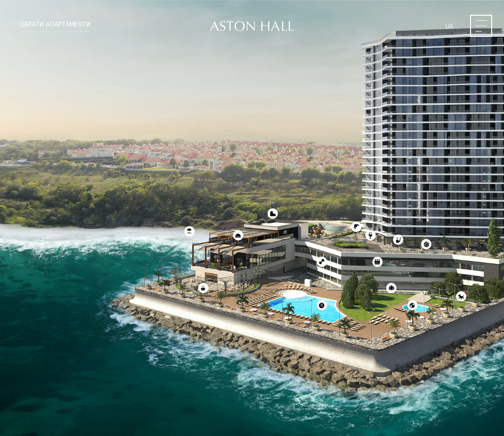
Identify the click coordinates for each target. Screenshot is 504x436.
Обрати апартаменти (55, 24)
